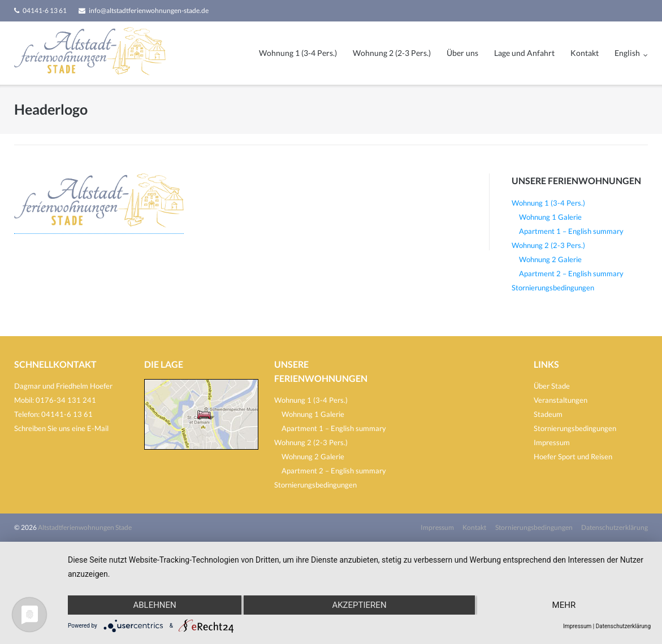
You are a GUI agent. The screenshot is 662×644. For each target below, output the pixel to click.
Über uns (462, 53)
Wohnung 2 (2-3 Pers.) (392, 53)
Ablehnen (154, 605)
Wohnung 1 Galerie (550, 217)
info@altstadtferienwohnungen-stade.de (149, 10)
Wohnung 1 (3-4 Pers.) (298, 53)
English (627, 53)
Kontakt (585, 53)
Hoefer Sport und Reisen (573, 456)
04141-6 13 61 (45, 10)
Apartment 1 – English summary (571, 231)
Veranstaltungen (561, 400)
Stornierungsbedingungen (553, 288)
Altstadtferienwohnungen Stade (85, 527)
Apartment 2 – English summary (571, 273)
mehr (564, 605)
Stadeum (548, 414)
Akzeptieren (359, 605)
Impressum (552, 442)
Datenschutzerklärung (615, 527)
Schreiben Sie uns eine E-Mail (61, 428)
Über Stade (552, 386)
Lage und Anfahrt (524, 53)
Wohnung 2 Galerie (550, 259)
